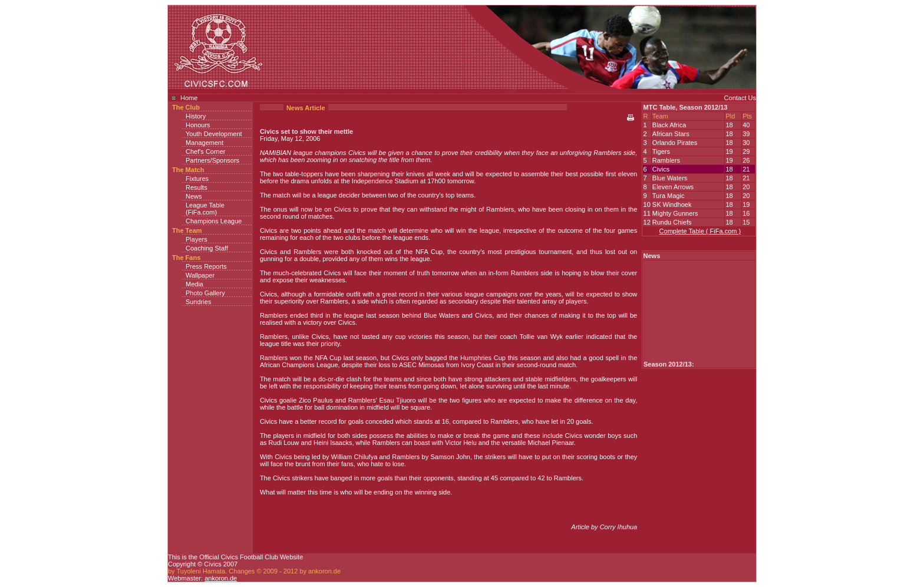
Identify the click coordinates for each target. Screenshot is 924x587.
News (194, 196)
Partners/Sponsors (212, 160)
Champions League (214, 221)
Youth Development (214, 134)
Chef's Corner (206, 151)
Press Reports (206, 266)
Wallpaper (200, 275)
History (196, 116)
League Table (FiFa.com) (205, 209)
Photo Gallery (205, 293)
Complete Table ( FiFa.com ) (700, 231)
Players (197, 239)
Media (194, 284)
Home (189, 98)
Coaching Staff (207, 248)
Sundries (198, 302)
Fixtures (197, 179)
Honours (198, 125)
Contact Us (740, 98)
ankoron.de (221, 578)
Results (197, 187)
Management (204, 143)
